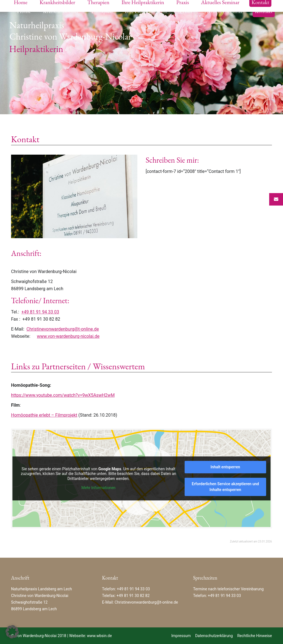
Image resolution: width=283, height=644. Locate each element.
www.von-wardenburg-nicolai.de (68, 336)
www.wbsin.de (99, 636)
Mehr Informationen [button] (99, 488)
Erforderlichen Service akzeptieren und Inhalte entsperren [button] (225, 487)
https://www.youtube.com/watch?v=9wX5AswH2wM (63, 395)
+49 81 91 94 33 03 (40, 312)
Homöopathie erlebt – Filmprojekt (44, 415)
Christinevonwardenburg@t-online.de (63, 329)
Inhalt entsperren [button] (225, 467)
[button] (12, 632)
